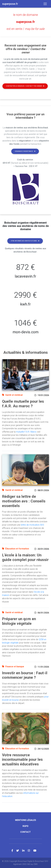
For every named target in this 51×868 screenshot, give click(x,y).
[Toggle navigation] (45, 4)
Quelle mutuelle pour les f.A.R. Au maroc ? (23, 404)
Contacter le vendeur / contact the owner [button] (25, 86)
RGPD (26, 826)
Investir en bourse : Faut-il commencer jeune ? (25, 675)
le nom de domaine (26, 15)
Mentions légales (26, 820)
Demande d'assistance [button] (25, 151)
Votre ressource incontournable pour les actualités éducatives (22, 760)
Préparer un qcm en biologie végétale (19, 621)
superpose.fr (26, 22)
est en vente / (26, 29)
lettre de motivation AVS (33, 525)
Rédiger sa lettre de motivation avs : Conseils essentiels (24, 501)
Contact (26, 832)
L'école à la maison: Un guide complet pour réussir (25, 557)
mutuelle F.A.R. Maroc (26, 432)
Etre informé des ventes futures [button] (25, 241)
